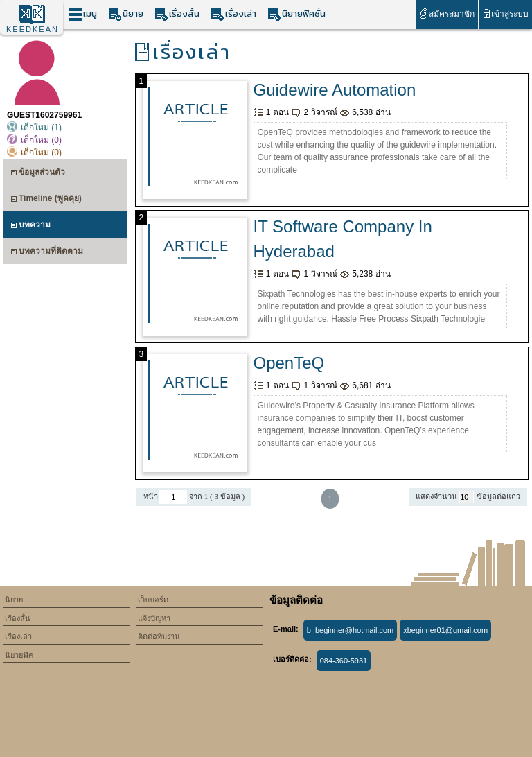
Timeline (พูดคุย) (46, 200)
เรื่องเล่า (233, 14)
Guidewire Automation (335, 90)
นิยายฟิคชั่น (296, 14)
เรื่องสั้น (177, 14)
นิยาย (126, 14)
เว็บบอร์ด (153, 600)
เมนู (83, 14)
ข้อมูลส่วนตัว (38, 174)
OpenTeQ (289, 363)
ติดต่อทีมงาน (159, 636)
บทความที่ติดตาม (47, 253)
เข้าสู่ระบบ (505, 14)
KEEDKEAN (33, 29)
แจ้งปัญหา (154, 618)
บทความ (30, 226)
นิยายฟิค (19, 655)
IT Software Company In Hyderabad (343, 239)
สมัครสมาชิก (446, 14)
